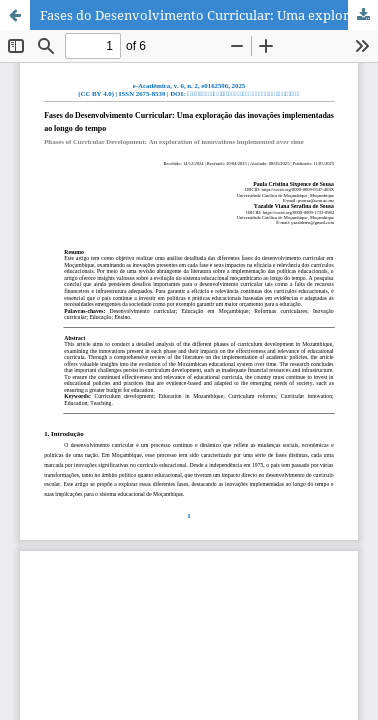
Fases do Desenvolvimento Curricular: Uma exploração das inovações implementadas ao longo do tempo (209, 15)
